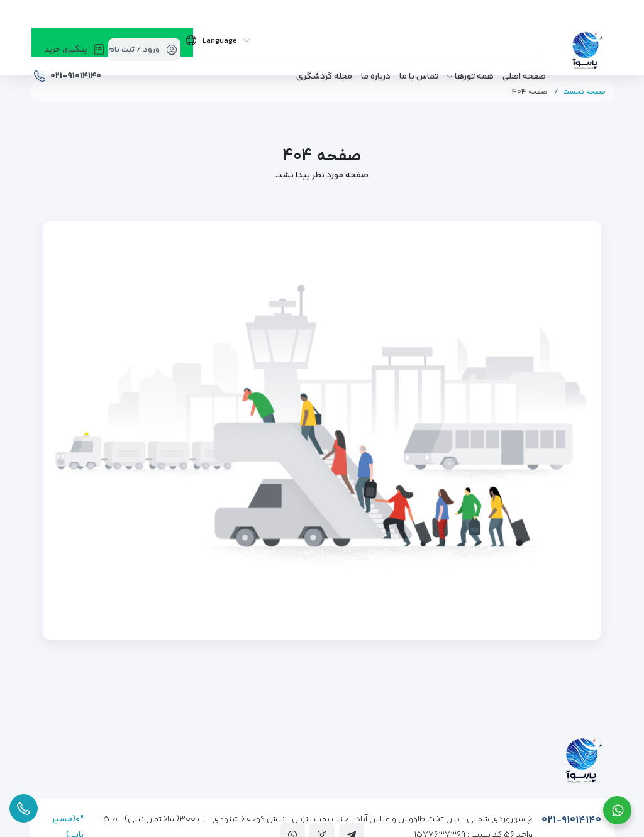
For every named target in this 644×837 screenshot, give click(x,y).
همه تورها (474, 77)
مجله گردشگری (324, 77)
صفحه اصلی (524, 77)
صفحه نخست (584, 92)
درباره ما (376, 77)
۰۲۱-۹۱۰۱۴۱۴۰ (571, 820)
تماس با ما (419, 77)
